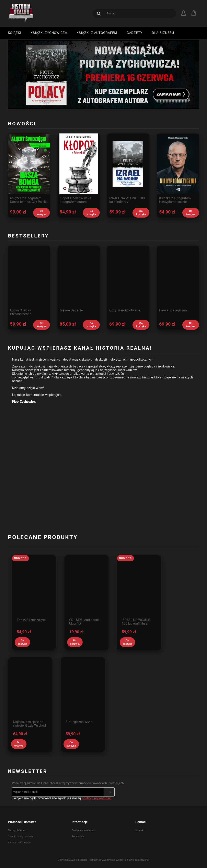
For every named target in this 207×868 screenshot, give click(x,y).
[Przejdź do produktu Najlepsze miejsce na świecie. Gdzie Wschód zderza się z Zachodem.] (30, 688)
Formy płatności (17, 830)
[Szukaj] (99, 13)
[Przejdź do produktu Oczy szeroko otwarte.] (128, 283)
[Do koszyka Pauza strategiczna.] (191, 325)
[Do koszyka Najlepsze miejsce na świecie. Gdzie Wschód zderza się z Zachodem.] (19, 744)
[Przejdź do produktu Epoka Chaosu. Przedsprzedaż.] (29, 283)
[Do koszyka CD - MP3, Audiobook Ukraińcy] (75, 642)
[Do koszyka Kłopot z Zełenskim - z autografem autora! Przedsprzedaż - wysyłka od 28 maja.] (91, 213)
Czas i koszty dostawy (21, 836)
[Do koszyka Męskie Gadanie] (91, 325)
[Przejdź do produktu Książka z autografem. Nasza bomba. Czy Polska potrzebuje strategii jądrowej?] (29, 171)
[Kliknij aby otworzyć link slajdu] (104, 75)
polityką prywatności (97, 798)
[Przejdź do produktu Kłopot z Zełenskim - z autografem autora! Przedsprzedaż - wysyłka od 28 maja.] (79, 171)
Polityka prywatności (84, 830)
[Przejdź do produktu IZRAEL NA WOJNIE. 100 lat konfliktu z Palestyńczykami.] (128, 171)
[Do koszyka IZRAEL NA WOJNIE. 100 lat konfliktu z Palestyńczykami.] (141, 213)
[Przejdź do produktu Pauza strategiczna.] (178, 283)
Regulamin (78, 836)
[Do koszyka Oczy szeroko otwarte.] (141, 325)
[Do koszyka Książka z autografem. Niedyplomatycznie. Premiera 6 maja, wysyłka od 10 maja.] (191, 213)
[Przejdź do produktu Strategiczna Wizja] (83, 688)
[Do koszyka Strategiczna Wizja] (71, 744)
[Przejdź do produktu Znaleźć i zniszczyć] (34, 586)
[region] (104, 75)
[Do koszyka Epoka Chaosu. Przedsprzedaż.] (42, 325)
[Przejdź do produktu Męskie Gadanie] (79, 283)
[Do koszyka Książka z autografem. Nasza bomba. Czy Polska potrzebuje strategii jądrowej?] (42, 213)
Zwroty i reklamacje (19, 843)
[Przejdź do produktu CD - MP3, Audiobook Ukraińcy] (87, 586)
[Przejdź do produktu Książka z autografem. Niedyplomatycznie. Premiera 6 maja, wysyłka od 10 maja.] (178, 171)
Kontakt (140, 830)
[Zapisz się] (109, 792)
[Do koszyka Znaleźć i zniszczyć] (22, 642)
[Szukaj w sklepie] (138, 13)
